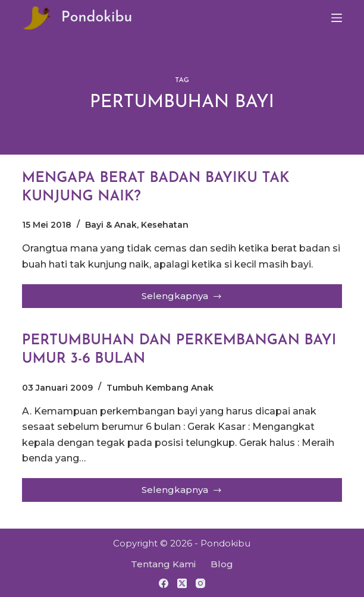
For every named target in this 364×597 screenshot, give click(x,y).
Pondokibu (97, 18)
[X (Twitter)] (182, 583)
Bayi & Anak (111, 225)
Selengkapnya (184, 299)
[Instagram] (200, 583)
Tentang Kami (163, 564)
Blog (222, 564)
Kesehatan (165, 225)
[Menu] (337, 18)
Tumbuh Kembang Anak (160, 388)
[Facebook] (164, 583)
